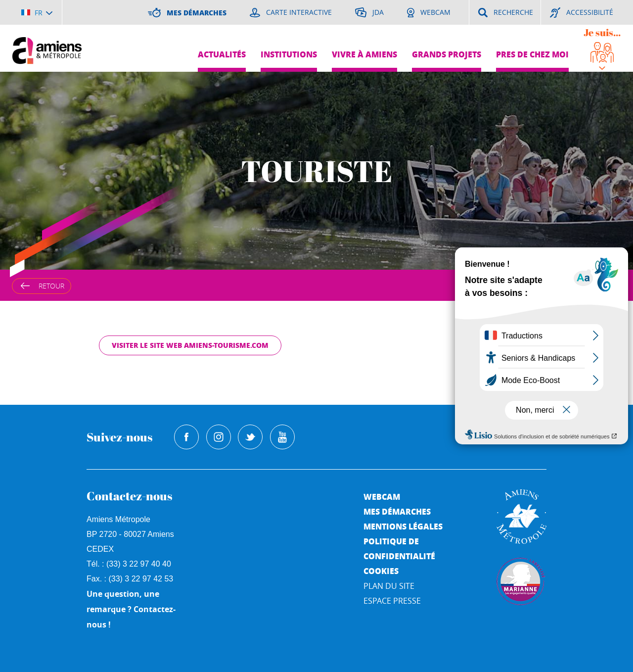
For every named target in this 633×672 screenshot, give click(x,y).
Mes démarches (397, 511)
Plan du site (389, 586)
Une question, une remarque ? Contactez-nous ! (131, 609)
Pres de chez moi (532, 54)
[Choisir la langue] (37, 12)
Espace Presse (392, 601)
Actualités (222, 54)
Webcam (382, 497)
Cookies (381, 571)
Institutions (289, 54)
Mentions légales (403, 526)
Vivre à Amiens (364, 54)
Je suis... (602, 32)
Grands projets (447, 54)
